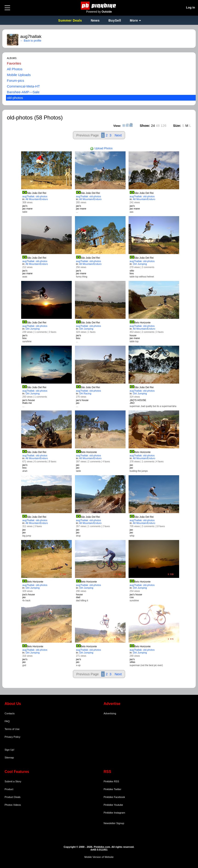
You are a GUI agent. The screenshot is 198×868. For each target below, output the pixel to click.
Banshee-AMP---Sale (23, 92)
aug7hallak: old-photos (35, 196)
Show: (145, 126)
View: (117, 126)
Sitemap (9, 758)
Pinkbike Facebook (114, 797)
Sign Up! (9, 750)
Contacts (10, 713)
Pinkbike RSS (111, 781)
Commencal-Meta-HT (23, 86)
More (134, 20)
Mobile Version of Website (99, 857)
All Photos (15, 69)
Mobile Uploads (19, 75)
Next (118, 135)
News (95, 20)
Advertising (110, 713)
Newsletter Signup (114, 823)
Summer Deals (71, 20)
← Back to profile (31, 41)
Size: (177, 126)
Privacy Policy (12, 737)
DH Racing (85, 393)
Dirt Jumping (140, 264)
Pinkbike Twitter (113, 789)
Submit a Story (13, 781)
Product (9, 789)
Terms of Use (12, 729)
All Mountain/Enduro (37, 199)
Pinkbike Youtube (113, 805)
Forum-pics (16, 81)
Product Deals (13, 797)
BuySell (115, 20)
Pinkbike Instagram (115, 813)
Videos (17, 805)
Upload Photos (101, 148)
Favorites (14, 63)
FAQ (7, 721)
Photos (9, 805)
